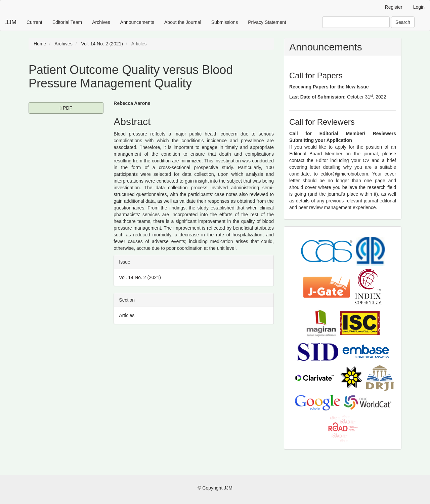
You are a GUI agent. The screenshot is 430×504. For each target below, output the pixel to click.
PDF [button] (82, 108)
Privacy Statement (267, 22)
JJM (11, 22)
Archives (101, 22)
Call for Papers (316, 75)
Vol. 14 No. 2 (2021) (102, 44)
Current (34, 22)
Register (394, 7)
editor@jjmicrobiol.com (344, 174)
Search (403, 22)
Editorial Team (67, 22)
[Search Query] (356, 22)
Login (419, 7)
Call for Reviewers (322, 122)
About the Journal (183, 22)
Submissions (225, 22)
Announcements (137, 22)
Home (40, 44)
